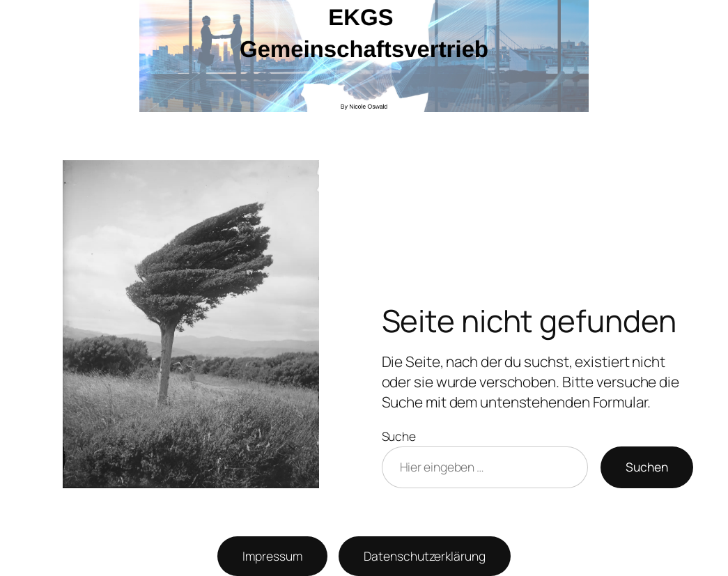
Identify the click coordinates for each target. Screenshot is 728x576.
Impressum (272, 556)
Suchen (647, 467)
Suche (399, 436)
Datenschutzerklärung (425, 556)
